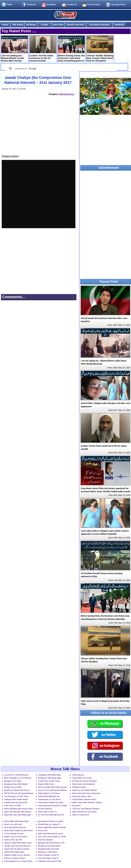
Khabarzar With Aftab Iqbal (50, 778)
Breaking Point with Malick (49, 846)
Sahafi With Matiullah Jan (49, 796)
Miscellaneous (67, 94)
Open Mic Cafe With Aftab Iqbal (18, 815)
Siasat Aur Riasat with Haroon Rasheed (17, 791)
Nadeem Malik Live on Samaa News (17, 855)
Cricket (45, 25)
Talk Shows (18, 25)
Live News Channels (99, 25)
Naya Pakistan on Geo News (84, 812)
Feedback (119, 25)
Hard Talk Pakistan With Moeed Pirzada (18, 812)
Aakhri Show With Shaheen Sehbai (87, 802)
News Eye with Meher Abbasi (85, 790)
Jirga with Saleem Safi (82, 796)
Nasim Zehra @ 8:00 (13, 840)
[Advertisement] (39, 128)
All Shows (31, 25)
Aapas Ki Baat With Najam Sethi (18, 843)
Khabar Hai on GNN (13, 787)
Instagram (51, 4)
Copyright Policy (118, 4)
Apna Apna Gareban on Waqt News (51, 822)
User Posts (58, 25)
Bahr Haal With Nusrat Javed (50, 834)
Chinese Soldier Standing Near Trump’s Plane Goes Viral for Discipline (100, 49)
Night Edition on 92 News (49, 793)
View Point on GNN (12, 806)
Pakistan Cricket (79, 787)
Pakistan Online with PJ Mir (50, 861)
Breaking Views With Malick (16, 784)
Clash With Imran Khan (82, 778)
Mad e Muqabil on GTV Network (18, 778)
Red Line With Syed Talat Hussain (53, 787)
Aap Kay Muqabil (45, 840)
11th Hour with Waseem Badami (86, 809)
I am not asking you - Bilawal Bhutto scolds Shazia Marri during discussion (14, 49)
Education (76, 806)
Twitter (10, 4)
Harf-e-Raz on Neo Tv (48, 812)
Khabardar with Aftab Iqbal (49, 775)
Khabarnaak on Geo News (49, 799)
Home (5, 25)
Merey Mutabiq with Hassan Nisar (19, 809)
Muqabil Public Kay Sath (49, 849)
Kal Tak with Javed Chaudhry (84, 781)
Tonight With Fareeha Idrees (84, 799)
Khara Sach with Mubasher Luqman (84, 784)
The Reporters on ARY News (16, 796)
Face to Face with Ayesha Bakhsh (53, 790)
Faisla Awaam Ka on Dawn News (18, 861)
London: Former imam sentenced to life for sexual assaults (43, 49)
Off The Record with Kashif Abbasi (19, 793)
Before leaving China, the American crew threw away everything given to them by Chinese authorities (71, 49)
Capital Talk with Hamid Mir (16, 802)
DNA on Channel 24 (81, 815)
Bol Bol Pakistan (45, 809)
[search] (61, 69)
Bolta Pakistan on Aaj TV (49, 855)
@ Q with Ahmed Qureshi (15, 827)
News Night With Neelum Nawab (52, 827)
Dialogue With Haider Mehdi (16, 799)
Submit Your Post (75, 25)
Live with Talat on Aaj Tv (48, 858)
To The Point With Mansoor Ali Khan (51, 815)
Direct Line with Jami (13, 824)
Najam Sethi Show (46, 784)
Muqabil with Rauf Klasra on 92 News (51, 843)
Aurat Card (43, 830)
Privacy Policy (93, 4)
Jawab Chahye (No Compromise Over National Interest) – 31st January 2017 (38, 80)
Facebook (31, 4)
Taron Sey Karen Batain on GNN (52, 837)
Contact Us (72, 4)
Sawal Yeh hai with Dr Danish (17, 849)
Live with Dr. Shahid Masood (16, 775)
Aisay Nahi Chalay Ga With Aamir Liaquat (19, 831)
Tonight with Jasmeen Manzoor (17, 846)
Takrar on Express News (15, 858)
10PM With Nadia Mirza (14, 852)
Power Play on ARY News (49, 781)
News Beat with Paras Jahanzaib (86, 793)
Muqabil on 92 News (13, 781)
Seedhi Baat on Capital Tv (49, 824)
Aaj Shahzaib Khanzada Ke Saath (53, 806)
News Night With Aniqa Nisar (16, 821)
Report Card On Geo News (16, 837)
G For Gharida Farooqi (14, 834)
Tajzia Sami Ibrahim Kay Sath (51, 802)
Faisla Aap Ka (78, 775)
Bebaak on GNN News (48, 852)
